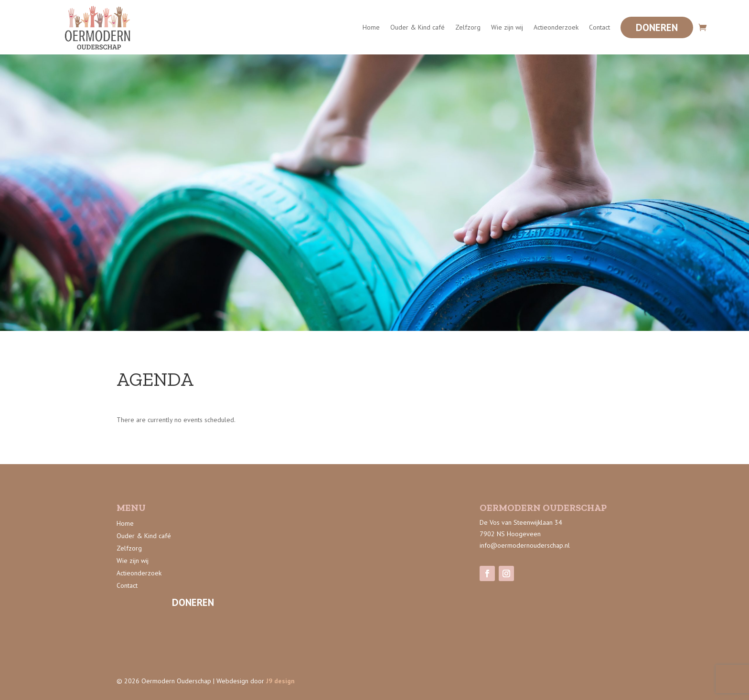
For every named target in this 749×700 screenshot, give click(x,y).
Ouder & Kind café (417, 27)
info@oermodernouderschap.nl (525, 545)
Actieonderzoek (556, 27)
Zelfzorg (468, 27)
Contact (599, 27)
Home (371, 27)
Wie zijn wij (507, 27)
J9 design (280, 681)
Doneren (657, 27)
